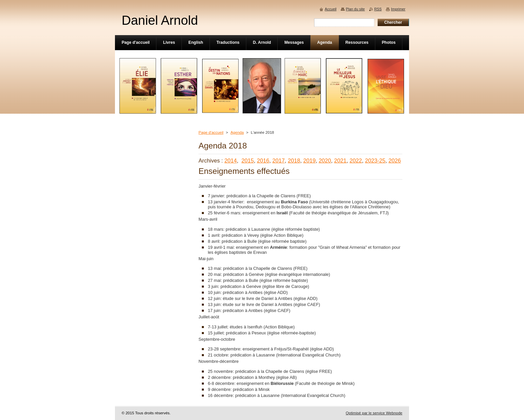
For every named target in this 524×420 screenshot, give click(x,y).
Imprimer (398, 9)
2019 (309, 161)
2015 (247, 161)
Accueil (331, 9)
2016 (263, 161)
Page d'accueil (211, 132)
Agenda (237, 132)
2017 (279, 161)
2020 (325, 161)
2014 (231, 161)
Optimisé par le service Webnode (374, 413)
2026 (395, 161)
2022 (356, 161)
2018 (294, 161)
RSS (378, 9)
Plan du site (355, 9)
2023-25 (375, 161)
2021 (340, 161)
